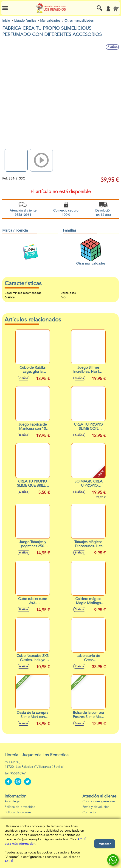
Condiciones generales (99, 801)
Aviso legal (12, 801)
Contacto (89, 812)
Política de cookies (18, 812)
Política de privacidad (20, 807)
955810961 (19, 773)
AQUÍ (9, 861)
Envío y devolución (96, 807)
